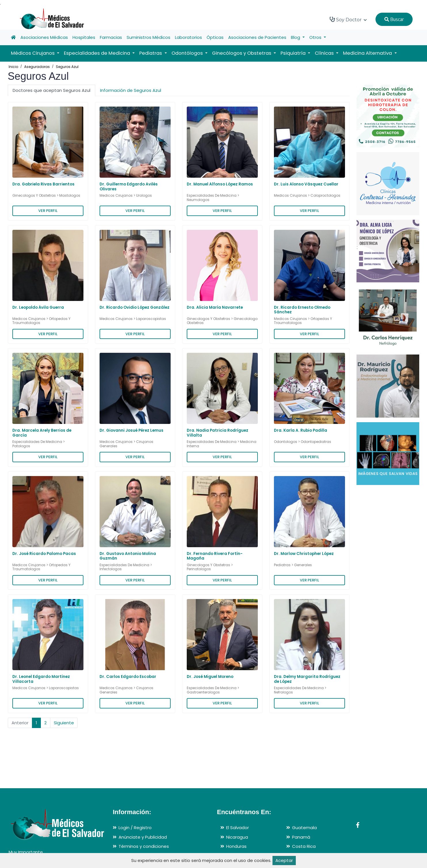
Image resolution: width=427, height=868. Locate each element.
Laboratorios (188, 37)
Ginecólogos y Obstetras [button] (242, 53)
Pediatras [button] (151, 53)
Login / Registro (135, 828)
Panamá (301, 837)
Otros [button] (316, 37)
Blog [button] (296, 37)
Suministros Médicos (148, 37)
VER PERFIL (48, 211)
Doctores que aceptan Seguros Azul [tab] (52, 90)
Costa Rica (304, 846)
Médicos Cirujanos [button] (33, 53)
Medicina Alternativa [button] (368, 53)
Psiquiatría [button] (294, 53)
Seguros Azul (67, 67)
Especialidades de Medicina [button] (98, 53)
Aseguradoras (37, 67)
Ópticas (215, 37)
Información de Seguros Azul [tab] (131, 90)
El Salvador (238, 828)
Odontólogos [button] (188, 53)
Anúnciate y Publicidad (143, 837)
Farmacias (111, 37)
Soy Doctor (348, 20)
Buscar (394, 19)
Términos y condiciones (144, 846)
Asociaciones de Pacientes (257, 37)
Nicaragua (237, 837)
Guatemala (304, 828)
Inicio (13, 67)
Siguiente (64, 723)
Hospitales (84, 37)
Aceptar (284, 860)
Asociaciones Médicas (44, 37)
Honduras (236, 846)
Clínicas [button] (325, 53)
